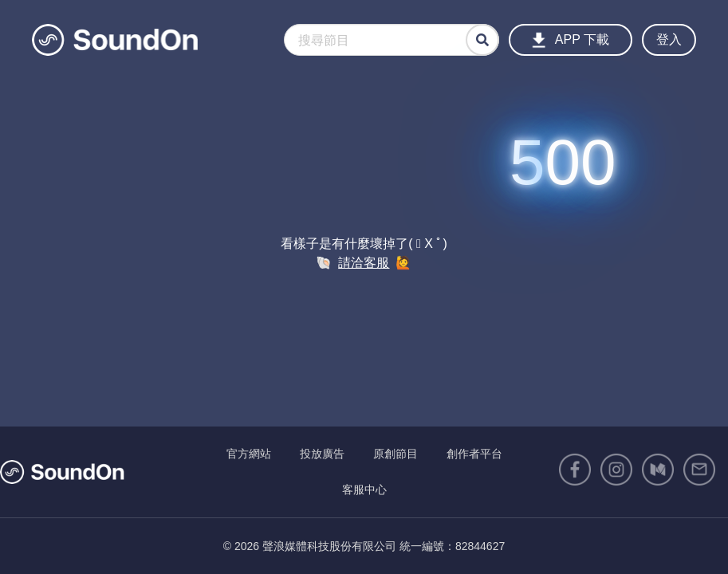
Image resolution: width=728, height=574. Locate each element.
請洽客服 (364, 263)
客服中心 (364, 489)
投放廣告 (322, 454)
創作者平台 (474, 454)
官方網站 (249, 454)
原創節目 (395, 454)
